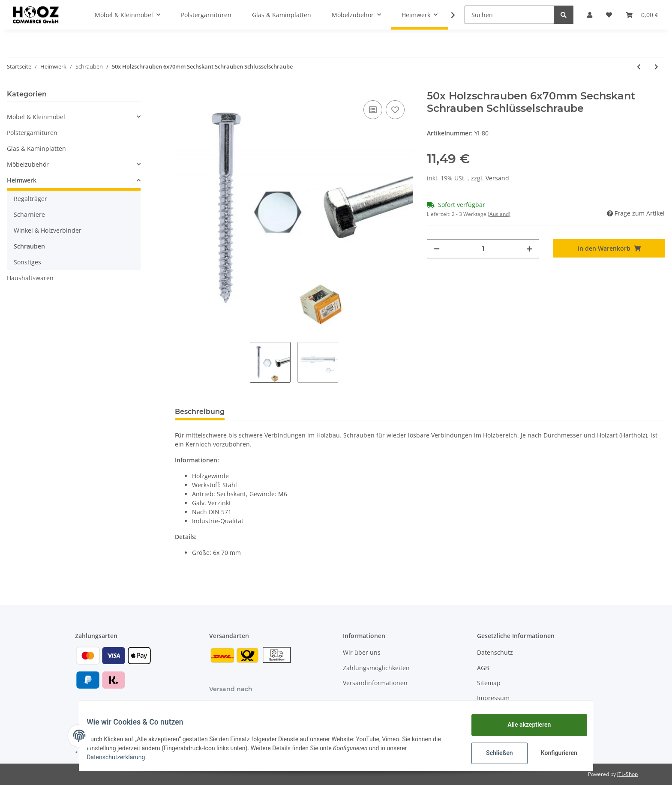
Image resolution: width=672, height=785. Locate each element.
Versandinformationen (375, 683)
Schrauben (29, 246)
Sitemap (489, 683)
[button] (590, 15)
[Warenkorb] (642, 15)
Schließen (493, 753)
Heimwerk (22, 180)
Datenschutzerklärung (122, 757)
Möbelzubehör (28, 164)
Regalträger (30, 199)
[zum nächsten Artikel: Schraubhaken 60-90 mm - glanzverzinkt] (656, 67)
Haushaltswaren (30, 278)
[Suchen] (509, 15)
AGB (483, 668)
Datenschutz (495, 652)
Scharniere (29, 214)
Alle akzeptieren (523, 725)
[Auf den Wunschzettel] (395, 110)
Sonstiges (27, 262)
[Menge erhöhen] (529, 249)
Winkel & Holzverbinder (48, 230)
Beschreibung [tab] (200, 412)
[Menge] (483, 249)
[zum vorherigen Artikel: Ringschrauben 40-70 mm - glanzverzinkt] (639, 67)
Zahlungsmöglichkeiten (376, 668)
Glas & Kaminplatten (36, 148)
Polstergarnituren (32, 133)
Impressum (493, 698)
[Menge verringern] (437, 249)
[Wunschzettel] (609, 15)
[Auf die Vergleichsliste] (373, 110)
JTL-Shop (627, 774)
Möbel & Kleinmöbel (36, 117)
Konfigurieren (553, 753)
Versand (497, 178)
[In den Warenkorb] (609, 248)
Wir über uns (362, 652)
